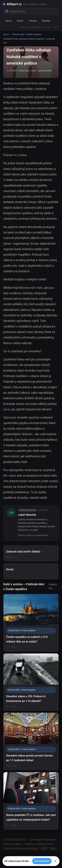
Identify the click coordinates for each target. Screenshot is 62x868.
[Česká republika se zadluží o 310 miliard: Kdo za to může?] (31, 623)
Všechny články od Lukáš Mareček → (34, 535)
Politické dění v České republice (27, 34)
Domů (9, 21)
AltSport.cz (14, 4)
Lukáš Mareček (27, 515)
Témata (33, 21)
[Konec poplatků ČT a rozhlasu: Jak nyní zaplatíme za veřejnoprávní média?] (31, 801)
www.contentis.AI (28, 848)
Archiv (20, 21)
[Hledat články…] (33, 11)
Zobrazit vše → (53, 586)
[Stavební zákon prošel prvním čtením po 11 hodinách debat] (31, 741)
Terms (53, 848)
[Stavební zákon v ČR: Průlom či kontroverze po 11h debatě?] (31, 682)
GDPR (44, 848)
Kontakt (46, 21)
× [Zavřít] (55, 861)
